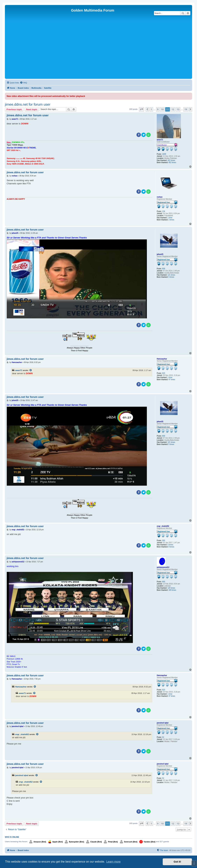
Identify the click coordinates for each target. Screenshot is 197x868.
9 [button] (158, 109)
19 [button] (186, 109)
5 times (171, 277)
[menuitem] (23, 83)
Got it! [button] (177, 862)
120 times (171, 588)
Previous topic (14, 109)
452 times (172, 162)
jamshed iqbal (163, 723)
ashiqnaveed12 (163, 567)
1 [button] (151, 109)
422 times (171, 160)
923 (164, 373)
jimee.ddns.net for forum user (28, 104)
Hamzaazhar (162, 359)
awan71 (160, 140)
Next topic (32, 109)
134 (164, 211)
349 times (172, 590)
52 (163, 737)
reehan (160, 197)
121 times (171, 275)
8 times (171, 547)
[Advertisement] (98, 52)
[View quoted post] (31, 370)
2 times (171, 220)
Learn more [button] (113, 862)
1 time (170, 218)
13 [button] (178, 109)
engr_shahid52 (163, 526)
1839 (164, 154)
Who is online (12, 837)
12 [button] (173, 109)
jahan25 (160, 254)
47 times (172, 380)
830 (164, 269)
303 (164, 541)
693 (164, 582)
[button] (142, 109)
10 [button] (162, 109)
